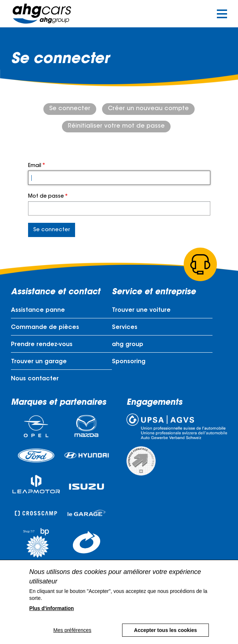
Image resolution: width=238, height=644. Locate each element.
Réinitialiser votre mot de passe (116, 126)
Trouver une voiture (141, 310)
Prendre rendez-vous (42, 345)
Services (125, 327)
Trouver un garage (39, 362)
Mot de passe (46, 197)
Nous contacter (35, 379)
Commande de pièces (45, 327)
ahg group (128, 345)
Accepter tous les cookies (166, 630)
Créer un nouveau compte (148, 109)
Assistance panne (38, 310)
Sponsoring (129, 362)
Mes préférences (72, 630)
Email (35, 166)
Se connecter (70, 109)
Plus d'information (51, 608)
